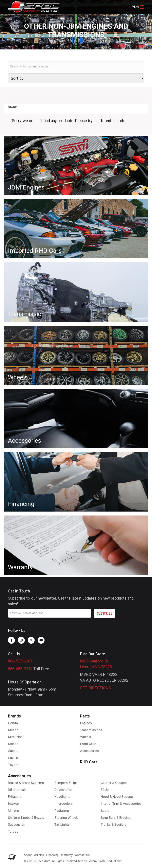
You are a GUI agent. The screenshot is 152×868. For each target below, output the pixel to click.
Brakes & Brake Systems (26, 783)
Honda (13, 723)
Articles (39, 855)
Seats (105, 811)
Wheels (86, 737)
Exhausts (15, 797)
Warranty (67, 855)
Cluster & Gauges (114, 783)
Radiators (62, 811)
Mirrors (13, 811)
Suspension (17, 824)
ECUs (105, 790)
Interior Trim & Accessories (121, 804)
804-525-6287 (20, 661)
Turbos (13, 831)
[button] (138, 7)
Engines (86, 723)
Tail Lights (62, 824)
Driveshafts (63, 790)
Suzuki (13, 758)
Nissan (13, 744)
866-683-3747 (20, 669)
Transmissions (91, 730)
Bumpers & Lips (66, 783)
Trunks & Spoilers (114, 824)
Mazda (13, 730)
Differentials (17, 790)
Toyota (13, 765)
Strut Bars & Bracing (116, 818)
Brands (14, 716)
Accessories (89, 751)
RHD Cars (89, 762)
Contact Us (82, 855)
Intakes (13, 804)
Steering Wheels (66, 818)
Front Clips (88, 744)
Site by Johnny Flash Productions (100, 861)
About (28, 855)
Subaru (13, 751)
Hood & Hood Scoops (117, 797)
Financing (52, 855)
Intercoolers (64, 804)
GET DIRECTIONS (95, 688)
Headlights (62, 797)
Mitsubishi (16, 737)
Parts (85, 716)
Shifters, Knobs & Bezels (26, 818)
